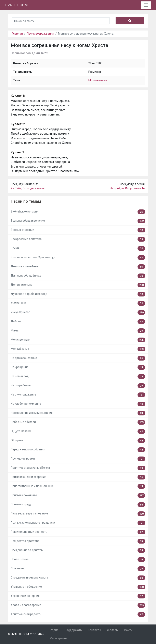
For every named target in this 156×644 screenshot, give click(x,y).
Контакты (94, 630)
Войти (128, 630)
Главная (17, 34)
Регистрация (59, 638)
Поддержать (73, 630)
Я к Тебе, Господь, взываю (28, 188)
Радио (54, 630)
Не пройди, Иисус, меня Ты (128, 188)
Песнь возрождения (40, 34)
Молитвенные (98, 80)
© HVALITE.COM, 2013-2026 (26, 634)
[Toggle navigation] (146, 5)
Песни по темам (26, 201)
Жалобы (113, 630)
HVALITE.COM (16, 5)
